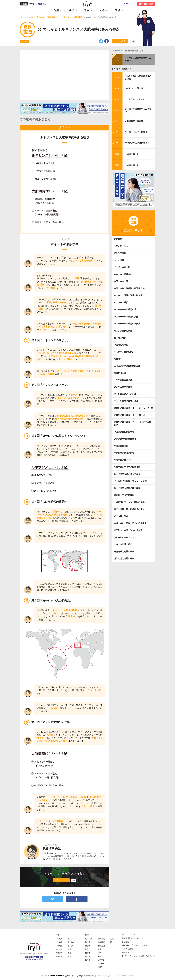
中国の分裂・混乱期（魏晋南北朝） (130, 288)
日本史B (101, 960)
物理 (99, 949)
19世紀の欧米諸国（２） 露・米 (130, 415)
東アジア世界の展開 (123, 331)
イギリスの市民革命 (123, 380)
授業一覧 (126, 952)
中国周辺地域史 (121, 345)
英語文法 (89, 939)
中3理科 (71, 946)
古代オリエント (121, 246)
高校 (87, 935)
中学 (58, 935)
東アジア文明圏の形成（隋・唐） (129, 295)
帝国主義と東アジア (123, 460)
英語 (56, 10)
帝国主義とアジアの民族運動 (127, 467)
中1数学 (59, 949)
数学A (87, 956)
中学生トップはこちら (38, 4)
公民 (69, 956)
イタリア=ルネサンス (135, 99)
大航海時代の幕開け (134, 121)
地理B (100, 967)
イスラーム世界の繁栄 (124, 352)
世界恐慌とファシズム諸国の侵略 (129, 502)
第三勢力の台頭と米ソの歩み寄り (129, 530)
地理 (69, 949)
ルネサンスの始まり (134, 88)
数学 (72, 10)
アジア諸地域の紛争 (123, 544)
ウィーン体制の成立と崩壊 (126, 401)
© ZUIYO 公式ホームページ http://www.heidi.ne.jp (69, 976)
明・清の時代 (120, 338)
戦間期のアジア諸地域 (124, 495)
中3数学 (59, 956)
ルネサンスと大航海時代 (121, 69)
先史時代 (118, 239)
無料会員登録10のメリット (133, 938)
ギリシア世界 (120, 253)
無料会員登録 (146, 4)
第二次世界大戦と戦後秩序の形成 (129, 509)
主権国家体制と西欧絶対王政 (127, 366)
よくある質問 (127, 949)
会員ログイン (129, 4)
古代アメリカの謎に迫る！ (137, 143)
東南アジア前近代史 (123, 274)
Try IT (87, 4)
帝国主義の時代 (121, 446)
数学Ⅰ (88, 946)
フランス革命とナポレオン (126, 394)
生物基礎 (101, 946)
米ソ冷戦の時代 (121, 516)
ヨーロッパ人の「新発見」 (137, 132)
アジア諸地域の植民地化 (125, 439)
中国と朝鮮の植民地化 (124, 432)
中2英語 (59, 942)
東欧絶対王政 (120, 373)
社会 (102, 10)
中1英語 (59, 939)
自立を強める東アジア (124, 537)
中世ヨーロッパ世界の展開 (126, 317)
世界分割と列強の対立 (124, 453)
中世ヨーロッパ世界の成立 (126, 309)
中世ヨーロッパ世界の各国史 (127, 324)
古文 (112, 939)
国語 (118, 10)
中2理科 (71, 942)
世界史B (101, 964)
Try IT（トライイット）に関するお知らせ (138, 956)
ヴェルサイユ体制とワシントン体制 (130, 481)
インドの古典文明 (122, 267)
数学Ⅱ (88, 949)
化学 (99, 953)
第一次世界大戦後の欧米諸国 (127, 488)
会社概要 (126, 942)
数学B (87, 960)
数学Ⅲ (88, 953)
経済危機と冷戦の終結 (124, 551)
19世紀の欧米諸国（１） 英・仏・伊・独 (133, 408)
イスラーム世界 (121, 303)
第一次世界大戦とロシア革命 (127, 474)
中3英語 (59, 946)
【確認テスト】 (132, 154)
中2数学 (59, 953)
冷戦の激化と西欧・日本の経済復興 (130, 523)
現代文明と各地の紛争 (124, 558)
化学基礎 (101, 942)
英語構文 (89, 942)
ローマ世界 (119, 260)
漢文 (112, 942)
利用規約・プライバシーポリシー (135, 945)
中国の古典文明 (121, 281)
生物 (99, 956)
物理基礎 (101, 939)
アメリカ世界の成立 (123, 387)
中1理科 (71, 939)
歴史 (69, 953)
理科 (87, 10)
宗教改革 (118, 359)
